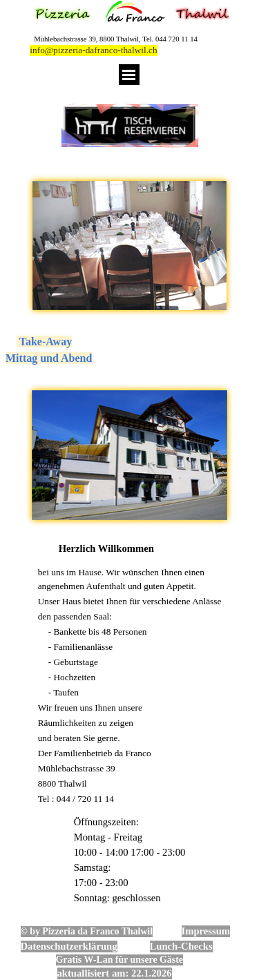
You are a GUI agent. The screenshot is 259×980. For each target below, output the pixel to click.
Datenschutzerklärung (69, 946)
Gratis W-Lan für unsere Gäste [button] (120, 960)
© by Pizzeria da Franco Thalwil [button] (87, 931)
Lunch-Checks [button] (181, 946)
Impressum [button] (206, 931)
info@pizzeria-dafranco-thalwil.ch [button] (93, 50)
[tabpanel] (129, 350)
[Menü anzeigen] (129, 75)
